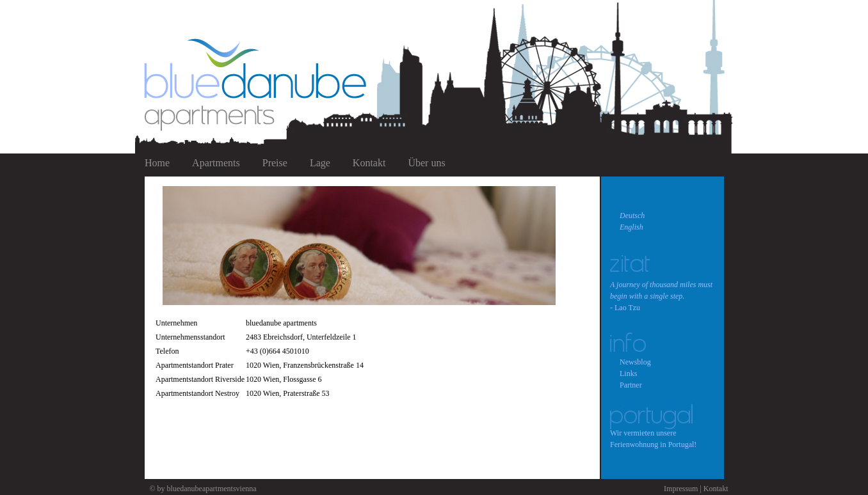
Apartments (216, 163)
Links (628, 373)
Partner (631, 385)
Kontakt (369, 163)
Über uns (426, 163)
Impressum (681, 489)
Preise (275, 163)
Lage (320, 163)
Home (157, 163)
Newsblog (635, 362)
